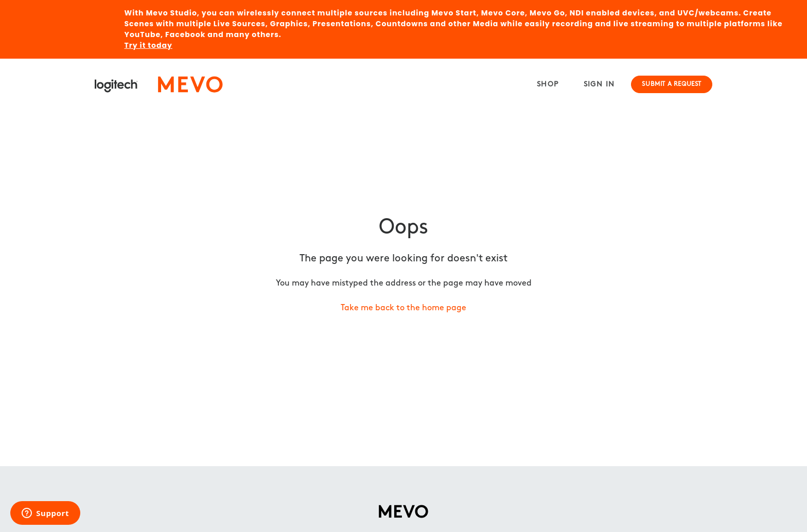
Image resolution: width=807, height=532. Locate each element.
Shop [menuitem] (548, 85)
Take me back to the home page (403, 308)
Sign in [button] (599, 85)
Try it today (148, 45)
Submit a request (672, 84)
